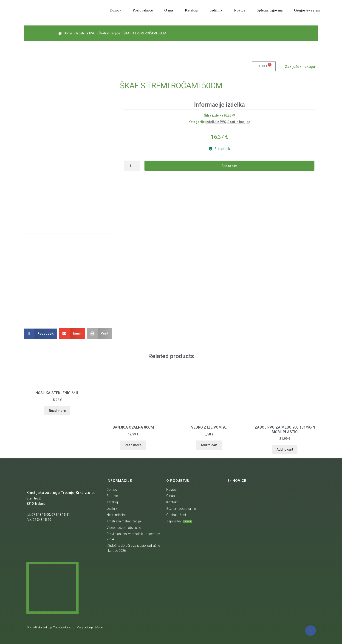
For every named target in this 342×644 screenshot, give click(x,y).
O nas (169, 10)
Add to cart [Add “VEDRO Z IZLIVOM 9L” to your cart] (209, 445)
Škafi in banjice (109, 33)
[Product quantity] (132, 166)
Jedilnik (216, 10)
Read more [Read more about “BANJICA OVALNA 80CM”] (133, 445)
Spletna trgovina (270, 10)
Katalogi (192, 10)
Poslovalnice (143, 10)
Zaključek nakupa (300, 66)
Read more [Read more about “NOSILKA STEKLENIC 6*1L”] (57, 410)
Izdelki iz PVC (86, 33)
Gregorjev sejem (307, 10)
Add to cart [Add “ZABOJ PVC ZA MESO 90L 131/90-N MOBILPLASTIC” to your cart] (285, 449)
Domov (115, 10)
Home (68, 33)
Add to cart (230, 166)
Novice (240, 10)
